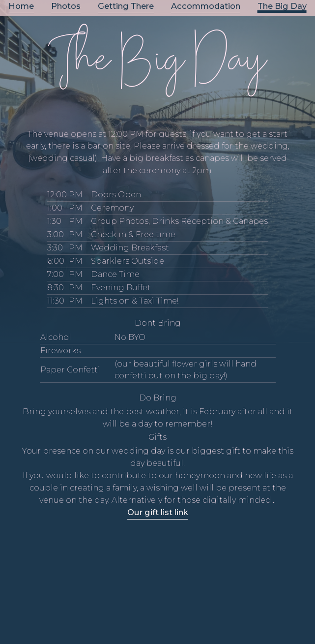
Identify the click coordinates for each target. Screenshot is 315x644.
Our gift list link (158, 512)
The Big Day (282, 6)
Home (21, 6)
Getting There (126, 6)
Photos (66, 6)
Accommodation (206, 6)
